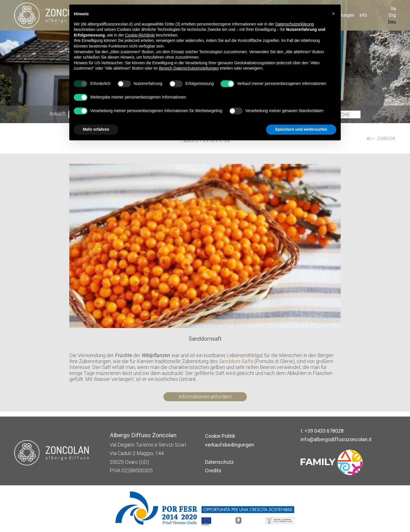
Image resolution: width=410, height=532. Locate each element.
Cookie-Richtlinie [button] (140, 35)
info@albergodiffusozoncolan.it (336, 439)
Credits (213, 470)
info (363, 15)
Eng (392, 15)
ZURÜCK (387, 139)
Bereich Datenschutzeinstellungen (189, 68)
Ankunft (58, 114)
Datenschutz (219, 462)
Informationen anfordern (205, 397)
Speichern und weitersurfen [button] (301, 129)
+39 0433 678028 (324, 431)
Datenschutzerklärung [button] (295, 24)
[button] (333, 14)
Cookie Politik (220, 436)
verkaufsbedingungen (230, 445)
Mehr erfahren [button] (96, 129)
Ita (393, 9)
